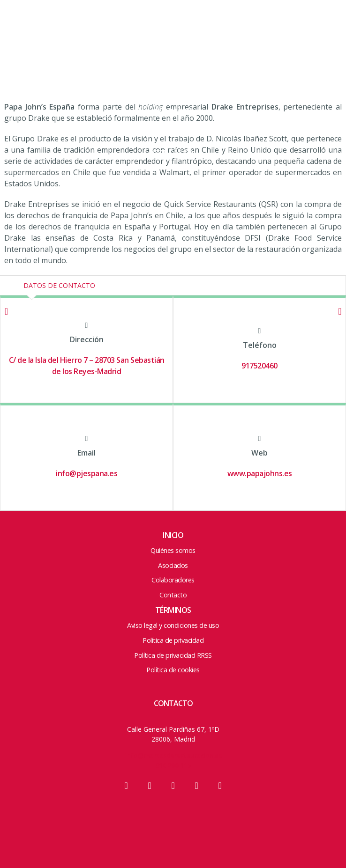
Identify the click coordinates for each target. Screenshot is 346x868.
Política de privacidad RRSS (173, 655)
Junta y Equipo (173, 70)
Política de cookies (173, 670)
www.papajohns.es (260, 473)
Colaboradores (173, 132)
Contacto (173, 153)
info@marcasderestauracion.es (173, 755)
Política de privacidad (173, 640)
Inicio (173, 535)
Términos (173, 610)
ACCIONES (173, 91)
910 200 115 (173, 765)
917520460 (259, 366)
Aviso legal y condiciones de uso (173, 625)
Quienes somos (173, 50)
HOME (173, 29)
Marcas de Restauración (52, 34)
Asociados (173, 111)
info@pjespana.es (86, 473)
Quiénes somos (173, 550)
